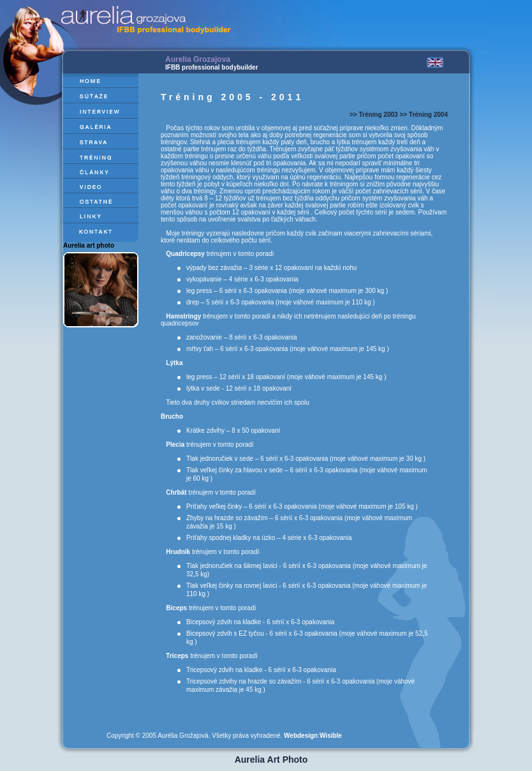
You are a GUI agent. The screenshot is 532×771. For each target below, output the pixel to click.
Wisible (331, 736)
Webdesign (301, 736)
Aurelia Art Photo (271, 760)
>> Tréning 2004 (424, 115)
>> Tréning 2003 (374, 115)
